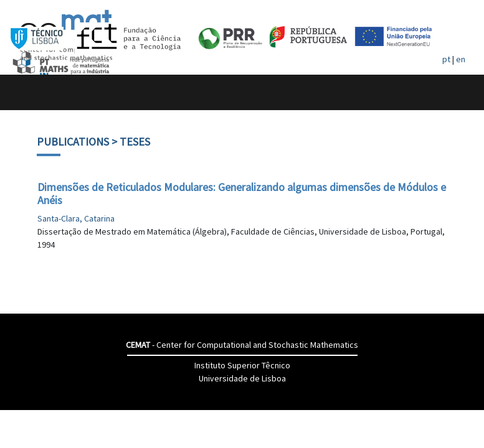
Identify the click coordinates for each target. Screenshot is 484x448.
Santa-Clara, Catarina (76, 218)
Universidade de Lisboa (242, 378)
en (461, 59)
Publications (73, 142)
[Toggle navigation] (23, 92)
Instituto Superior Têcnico (242, 365)
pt (446, 59)
